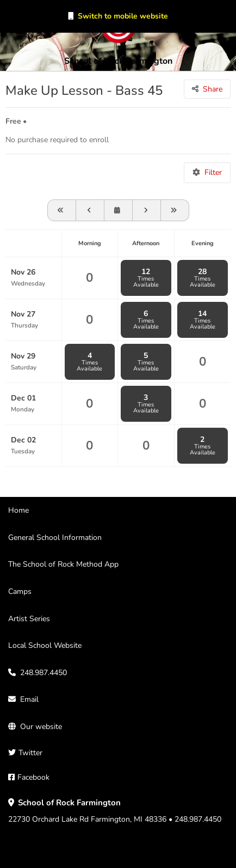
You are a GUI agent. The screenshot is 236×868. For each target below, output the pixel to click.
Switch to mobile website (123, 16)
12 (146, 278)
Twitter (30, 753)
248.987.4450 (44, 673)
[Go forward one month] (175, 210)
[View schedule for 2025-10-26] (62, 210)
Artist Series (29, 619)
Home (18, 510)
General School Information (55, 538)
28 (203, 278)
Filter (213, 172)
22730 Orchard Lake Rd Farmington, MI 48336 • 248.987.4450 (115, 811)
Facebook (33, 777)
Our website (41, 727)
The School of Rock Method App (63, 564)
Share (213, 89)
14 (203, 320)
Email (29, 699)
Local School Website (45, 645)
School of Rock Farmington (118, 61)
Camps (20, 591)
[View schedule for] (119, 210)
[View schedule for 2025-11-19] (90, 210)
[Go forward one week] (147, 210)
